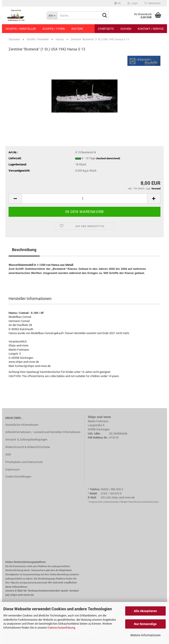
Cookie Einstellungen (18, 477)
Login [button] (133, 3)
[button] (118, 3)
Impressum (12, 469)
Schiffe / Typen (54, 29)
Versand (156, 189)
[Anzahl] (84, 199)
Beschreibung (24, 250)
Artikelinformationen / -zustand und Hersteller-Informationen (43, 432)
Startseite (106, 29)
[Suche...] (52, 15)
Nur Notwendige (145, 624)
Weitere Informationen (145, 635)
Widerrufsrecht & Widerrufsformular (28, 447)
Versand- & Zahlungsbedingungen (26, 440)
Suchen (126, 29)
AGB (8, 454)
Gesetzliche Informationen (22, 425)
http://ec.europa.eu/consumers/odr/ (29, 583)
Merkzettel (152, 3)
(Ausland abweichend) (108, 158)
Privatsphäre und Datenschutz (24, 462)
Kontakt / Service (151, 29)
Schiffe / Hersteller (21, 29)
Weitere (77, 29)
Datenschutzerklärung (61, 628)
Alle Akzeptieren (145, 611)
